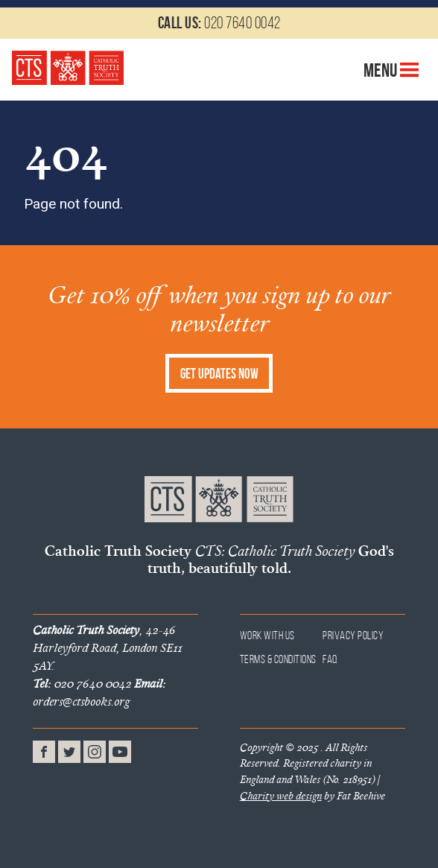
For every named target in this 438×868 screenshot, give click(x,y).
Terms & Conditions (278, 659)
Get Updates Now (219, 374)
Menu (391, 70)
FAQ (330, 659)
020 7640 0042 (219, 22)
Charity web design (281, 796)
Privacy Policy (353, 635)
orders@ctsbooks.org (99, 692)
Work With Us (267, 635)
